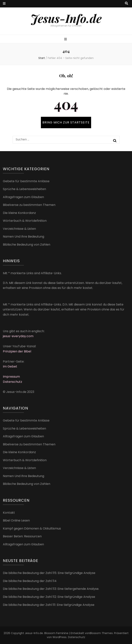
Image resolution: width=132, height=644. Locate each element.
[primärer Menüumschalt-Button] (66, 39)
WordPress (60, 637)
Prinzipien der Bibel (17, 351)
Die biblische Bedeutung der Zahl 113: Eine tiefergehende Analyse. (51, 589)
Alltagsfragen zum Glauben (23, 197)
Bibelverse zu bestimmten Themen (29, 205)
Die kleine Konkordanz (19, 213)
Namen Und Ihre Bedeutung (23, 237)
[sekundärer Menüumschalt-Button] (4, 4)
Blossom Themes (101, 633)
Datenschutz (13, 382)
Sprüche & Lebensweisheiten (24, 189)
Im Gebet (10, 366)
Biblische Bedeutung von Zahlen (27, 245)
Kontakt (9, 513)
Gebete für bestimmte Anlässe (26, 181)
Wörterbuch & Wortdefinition (25, 221)
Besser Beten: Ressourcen (22, 536)
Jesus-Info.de (66, 18)
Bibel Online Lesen (16, 520)
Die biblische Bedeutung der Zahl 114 (30, 581)
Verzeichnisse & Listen (19, 229)
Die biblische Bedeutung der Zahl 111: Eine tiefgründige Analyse (49, 605)
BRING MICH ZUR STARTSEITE (66, 122)
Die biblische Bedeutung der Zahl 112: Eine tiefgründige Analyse (49, 597)
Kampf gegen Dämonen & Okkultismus (32, 528)
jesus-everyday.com (18, 336)
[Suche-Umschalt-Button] (126, 4)
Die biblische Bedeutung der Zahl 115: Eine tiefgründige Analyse (49, 573)
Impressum (11, 377)
